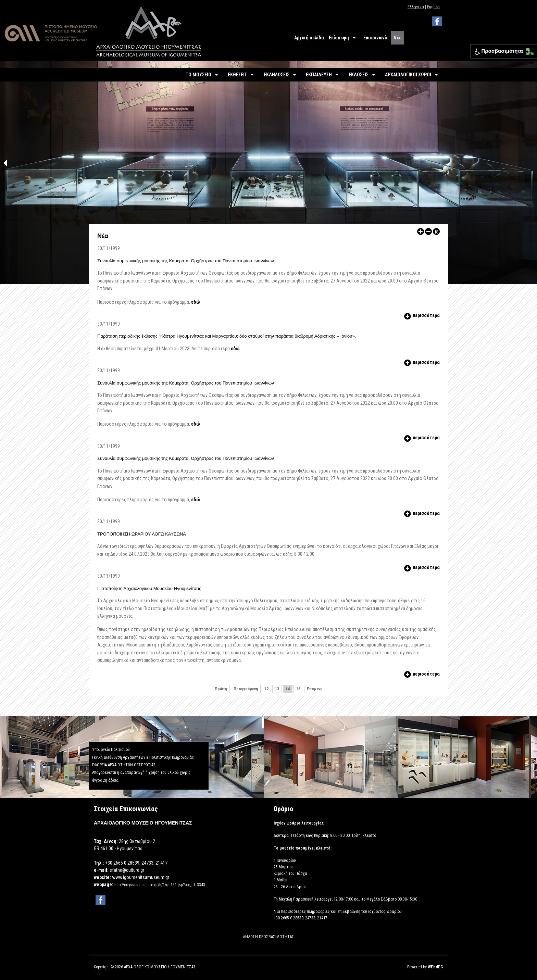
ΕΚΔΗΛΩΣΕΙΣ (277, 75)
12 (266, 689)
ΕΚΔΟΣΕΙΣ (359, 75)
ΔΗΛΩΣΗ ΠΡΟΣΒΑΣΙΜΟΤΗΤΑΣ (268, 937)
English (433, 7)
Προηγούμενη (246, 689)
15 (298, 689)
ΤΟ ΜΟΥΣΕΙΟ (198, 75)
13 (277, 689)
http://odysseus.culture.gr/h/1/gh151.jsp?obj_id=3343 (160, 885)
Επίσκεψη (339, 38)
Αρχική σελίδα (309, 38)
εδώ (195, 302)
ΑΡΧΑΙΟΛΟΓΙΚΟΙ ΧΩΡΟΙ (408, 75)
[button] (528, 50)
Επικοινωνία (376, 38)
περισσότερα (421, 315)
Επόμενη (315, 689)
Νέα (398, 38)
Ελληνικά (416, 7)
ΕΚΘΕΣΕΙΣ (237, 75)
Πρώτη (221, 689)
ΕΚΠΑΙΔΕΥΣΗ (319, 75)
